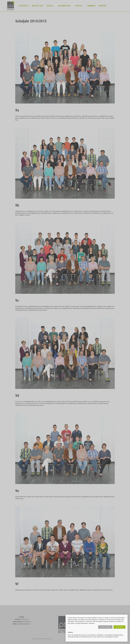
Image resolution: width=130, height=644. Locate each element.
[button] (105, 627)
